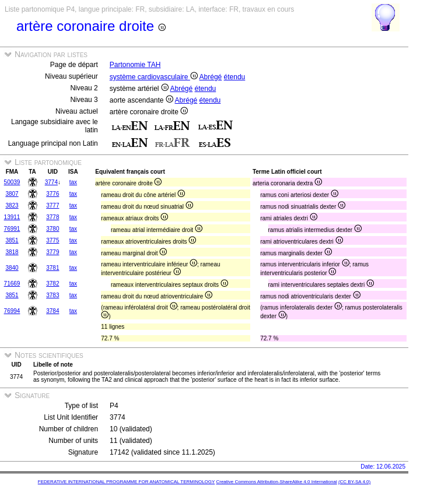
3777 (52, 205)
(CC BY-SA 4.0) (354, 482)
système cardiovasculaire (154, 77)
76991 (12, 229)
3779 (52, 252)
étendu (235, 77)
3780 (52, 229)
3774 (51, 182)
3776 (52, 194)
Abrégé (211, 77)
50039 (12, 182)
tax (73, 182)
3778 (52, 217)
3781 (52, 268)
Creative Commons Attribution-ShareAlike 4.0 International (276, 482)
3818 (12, 252)
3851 (12, 240)
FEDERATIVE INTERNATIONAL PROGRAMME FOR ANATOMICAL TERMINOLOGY (126, 482)
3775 (52, 240)
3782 (52, 284)
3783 (52, 295)
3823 (12, 205)
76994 (12, 311)
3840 (12, 268)
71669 (12, 284)
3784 (52, 311)
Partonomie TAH (135, 65)
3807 (12, 194)
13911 (12, 217)
